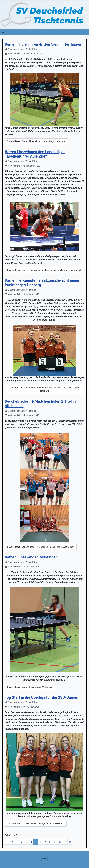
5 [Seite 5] (36, 842)
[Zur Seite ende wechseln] (70, 842)
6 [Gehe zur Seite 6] (41, 842)
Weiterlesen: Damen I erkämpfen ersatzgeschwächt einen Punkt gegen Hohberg (44, 389)
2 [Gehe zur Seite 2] (22, 842)
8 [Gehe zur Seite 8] (50, 842)
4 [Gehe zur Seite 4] (31, 842)
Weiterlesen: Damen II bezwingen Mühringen (30, 687)
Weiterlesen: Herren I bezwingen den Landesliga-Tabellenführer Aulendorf (44, 270)
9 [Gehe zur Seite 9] (55, 842)
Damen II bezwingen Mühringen (31, 557)
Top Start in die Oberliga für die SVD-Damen (41, 697)
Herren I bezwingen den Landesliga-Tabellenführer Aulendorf (35, 154)
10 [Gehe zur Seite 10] (60, 842)
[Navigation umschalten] (3, 32)
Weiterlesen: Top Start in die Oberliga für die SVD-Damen (36, 823)
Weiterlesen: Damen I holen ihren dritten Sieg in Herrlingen (36, 141)
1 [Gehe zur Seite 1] (17, 842)
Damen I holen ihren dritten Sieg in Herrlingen (43, 44)
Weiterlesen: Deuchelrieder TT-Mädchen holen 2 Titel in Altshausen (41, 547)
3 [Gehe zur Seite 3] (26, 842)
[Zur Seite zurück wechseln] (12, 842)
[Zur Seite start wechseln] (7, 842)
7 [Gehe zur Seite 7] (45, 842)
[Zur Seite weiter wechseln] (65, 842)
